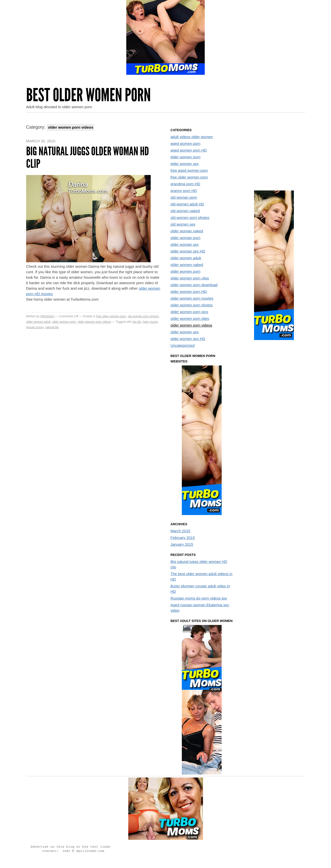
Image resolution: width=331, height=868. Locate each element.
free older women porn (111, 316)
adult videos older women (192, 137)
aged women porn (186, 143)
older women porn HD (189, 292)
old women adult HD (187, 204)
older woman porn (186, 238)
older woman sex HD (188, 251)
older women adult (38, 322)
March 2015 (180, 531)
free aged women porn (189, 170)
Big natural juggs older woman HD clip (88, 157)
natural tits (52, 327)
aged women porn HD (189, 150)
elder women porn (186, 157)
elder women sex (185, 164)
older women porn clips (190, 278)
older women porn (64, 322)
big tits (137, 322)
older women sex (185, 332)
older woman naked (187, 231)
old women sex (183, 224)
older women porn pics (189, 312)
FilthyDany (47, 316)
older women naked (187, 265)
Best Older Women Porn (88, 95)
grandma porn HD (185, 184)
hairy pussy (150, 322)
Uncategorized (183, 345)
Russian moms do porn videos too (199, 598)
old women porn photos (143, 316)
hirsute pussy (35, 327)
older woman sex (185, 244)
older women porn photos (192, 305)
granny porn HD (184, 191)
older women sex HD (188, 339)
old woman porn (184, 197)
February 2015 (183, 538)
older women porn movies (192, 298)
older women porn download (194, 285)
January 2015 (182, 544)
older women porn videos (94, 322)
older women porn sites (190, 318)
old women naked (185, 211)
